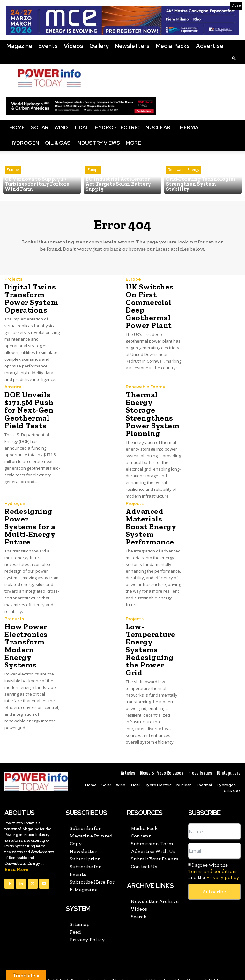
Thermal (189, 128)
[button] (234, 58)
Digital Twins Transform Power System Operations (31, 298)
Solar (40, 128)
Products (14, 618)
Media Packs (173, 46)
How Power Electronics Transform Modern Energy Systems (26, 645)
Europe (13, 170)
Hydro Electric (117, 128)
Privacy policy (223, 869)
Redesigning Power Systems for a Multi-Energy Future (30, 526)
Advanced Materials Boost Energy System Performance (150, 526)
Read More (16, 862)
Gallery (99, 46)
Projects (13, 279)
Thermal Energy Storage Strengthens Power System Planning (152, 414)
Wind (61, 128)
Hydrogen (24, 143)
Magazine (19, 46)
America (13, 387)
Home (17, 128)
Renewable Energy (184, 175)
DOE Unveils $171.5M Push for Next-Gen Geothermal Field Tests (29, 410)
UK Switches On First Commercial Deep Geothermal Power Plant (149, 306)
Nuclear (158, 128)
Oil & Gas (58, 143)
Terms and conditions (213, 863)
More (133, 143)
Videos (74, 46)
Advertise (210, 46)
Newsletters (132, 46)
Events (48, 46)
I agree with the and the (214, 863)
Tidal (81, 128)
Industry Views (98, 143)
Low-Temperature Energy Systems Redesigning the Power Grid (153, 645)
